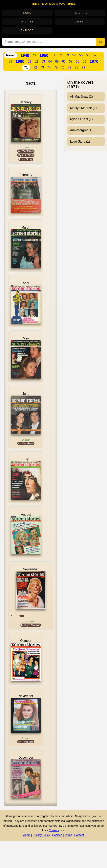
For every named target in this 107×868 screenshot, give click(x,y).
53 (67, 55)
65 (57, 61)
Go (100, 42)
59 (11, 61)
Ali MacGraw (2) (82, 97)
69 (84, 61)
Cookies (54, 830)
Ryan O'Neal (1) (81, 119)
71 (26, 67)
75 (56, 67)
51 (53, 55)
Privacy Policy (41, 835)
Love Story (26, 159)
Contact (79, 835)
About (27, 835)
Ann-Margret (26, 742)
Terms (68, 835)
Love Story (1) (80, 141)
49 (34, 55)
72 (35, 67)
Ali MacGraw (26, 151)
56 (88, 55)
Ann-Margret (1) (81, 130)
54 (74, 55)
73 (42, 67)
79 (83, 67)
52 (60, 55)
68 (78, 61)
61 (30, 61)
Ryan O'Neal (26, 155)
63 (43, 61)
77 (70, 67)
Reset (11, 55)
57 (95, 55)
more (22, 616)
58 (101, 55)
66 (64, 61)
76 (63, 67)
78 (76, 67)
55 (81, 55)
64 (50, 61)
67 (71, 61)
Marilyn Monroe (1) (83, 108)
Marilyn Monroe (31, 625)
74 (49, 67)
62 (36, 61)
